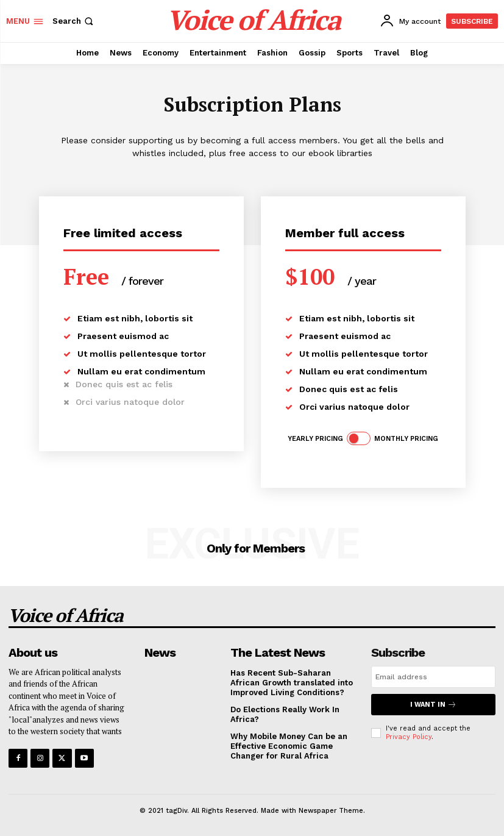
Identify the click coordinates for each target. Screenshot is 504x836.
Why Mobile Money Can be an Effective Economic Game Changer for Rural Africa (289, 746)
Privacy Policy (409, 737)
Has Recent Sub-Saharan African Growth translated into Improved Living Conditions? (292, 682)
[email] (433, 677)
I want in (433, 705)
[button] (74, 21)
